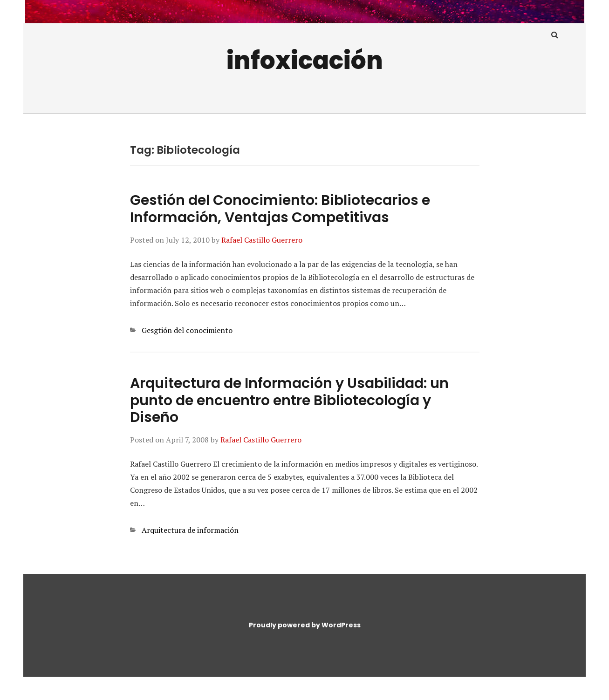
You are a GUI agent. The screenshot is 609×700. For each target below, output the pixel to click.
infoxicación (305, 60)
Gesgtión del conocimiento (187, 330)
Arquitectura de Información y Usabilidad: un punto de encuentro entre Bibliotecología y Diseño (289, 401)
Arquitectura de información (190, 530)
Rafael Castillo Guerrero (262, 240)
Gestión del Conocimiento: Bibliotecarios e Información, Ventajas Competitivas (280, 209)
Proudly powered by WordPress (305, 625)
